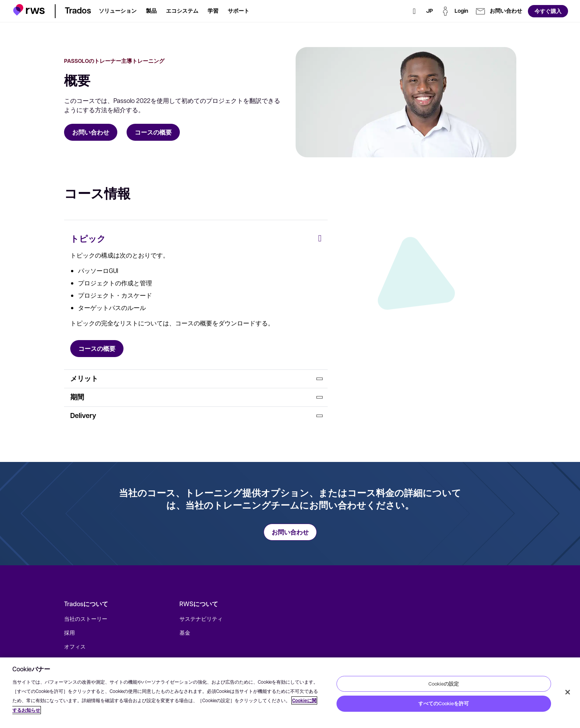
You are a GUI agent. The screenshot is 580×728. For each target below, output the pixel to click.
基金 (185, 632)
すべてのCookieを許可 (444, 703)
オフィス (75, 646)
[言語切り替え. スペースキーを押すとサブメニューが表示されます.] (430, 11)
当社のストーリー (86, 618)
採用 (69, 632)
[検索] (414, 11)
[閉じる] (568, 692)
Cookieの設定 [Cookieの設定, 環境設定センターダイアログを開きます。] (444, 683)
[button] (29, 10)
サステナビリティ (201, 618)
